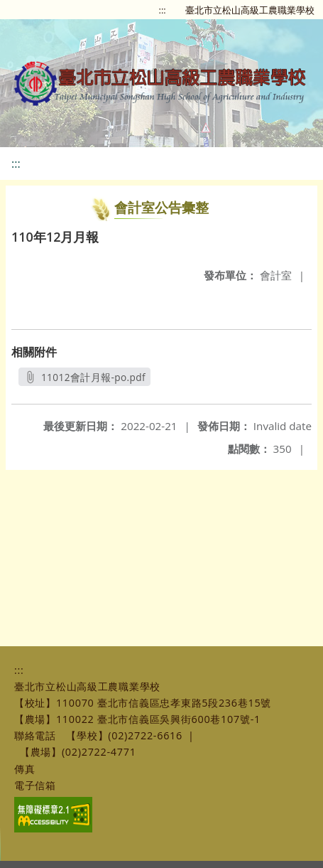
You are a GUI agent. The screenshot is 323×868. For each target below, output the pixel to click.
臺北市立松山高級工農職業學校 (250, 10)
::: (163, 10)
